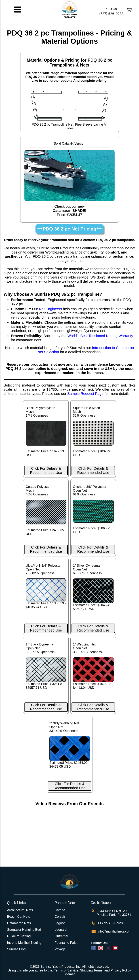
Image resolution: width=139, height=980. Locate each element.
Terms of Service (66, 970)
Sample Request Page (85, 394)
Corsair (60, 917)
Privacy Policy (121, 970)
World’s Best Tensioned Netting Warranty (100, 336)
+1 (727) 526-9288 (111, 923)
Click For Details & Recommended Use (46, 471)
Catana (60, 910)
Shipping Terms (91, 970)
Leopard (61, 930)
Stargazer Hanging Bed (24, 930)
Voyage (60, 949)
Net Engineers (51, 309)
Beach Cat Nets (18, 917)
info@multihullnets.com (114, 931)
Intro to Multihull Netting (24, 943)
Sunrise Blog (16, 949)
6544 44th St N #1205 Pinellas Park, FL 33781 (114, 913)
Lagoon (60, 923)
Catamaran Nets (19, 923)
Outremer (62, 936)
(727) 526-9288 (111, 14)
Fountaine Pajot (66, 943)
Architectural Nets (20, 910)
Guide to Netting (19, 936)
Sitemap (69, 974)
